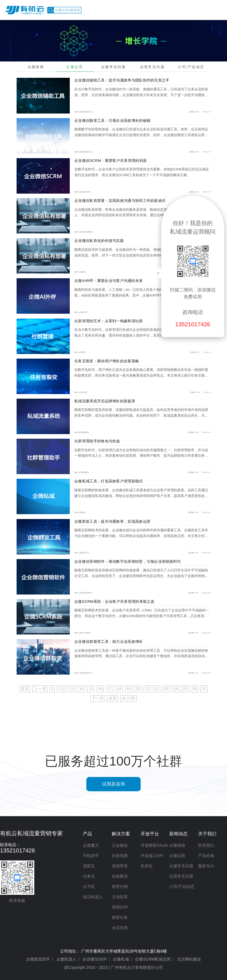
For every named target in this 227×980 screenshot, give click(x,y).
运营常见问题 (152, 67)
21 (147, 689)
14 (81, 689)
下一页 (98, 698)
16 (100, 689)
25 (185, 689)
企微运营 (75, 67)
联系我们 (206, 845)
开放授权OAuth (154, 845)
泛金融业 (120, 845)
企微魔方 (91, 845)
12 (63, 689)
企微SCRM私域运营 (153, 959)
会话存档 (120, 928)
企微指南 (36, 67)
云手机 (89, 886)
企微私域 (121, 959)
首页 (101, 10)
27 (204, 689)
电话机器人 (93, 897)
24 (176, 689)
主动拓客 (120, 897)
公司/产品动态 (191, 67)
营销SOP (120, 907)
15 (91, 689)
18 (119, 689)
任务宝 (89, 876)
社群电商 (120, 856)
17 (110, 689)
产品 (122, 10)
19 (129, 689)
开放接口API (152, 856)
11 (53, 689)
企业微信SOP (95, 959)
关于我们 (207, 834)
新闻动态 (178, 834)
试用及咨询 (113, 784)
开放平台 (177, 10)
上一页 (40, 689)
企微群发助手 (38, 959)
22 (157, 689)
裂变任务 (120, 917)
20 (138, 689)
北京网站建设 (189, 959)
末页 (113, 698)
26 (194, 689)
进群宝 (89, 866)
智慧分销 (120, 886)
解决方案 (147, 10)
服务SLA (206, 866)
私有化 (147, 866)
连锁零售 (120, 866)
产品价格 (206, 10)
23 (166, 689)
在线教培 (120, 876)
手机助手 (91, 856)
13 (72, 689)
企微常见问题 (113, 67)
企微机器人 (66, 959)
